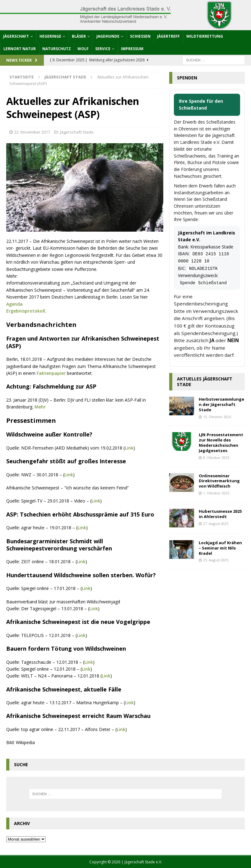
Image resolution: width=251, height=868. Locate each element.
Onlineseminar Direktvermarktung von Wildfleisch (219, 481)
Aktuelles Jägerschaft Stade (205, 382)
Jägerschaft (16, 36)
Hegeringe (50, 36)
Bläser (79, 36)
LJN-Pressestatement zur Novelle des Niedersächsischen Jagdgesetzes (221, 443)
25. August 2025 (216, 560)
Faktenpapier (51, 373)
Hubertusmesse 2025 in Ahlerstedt (220, 514)
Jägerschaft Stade (77, 132)
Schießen (140, 36)
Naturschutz (57, 49)
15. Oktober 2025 (217, 417)
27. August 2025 (216, 524)
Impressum (132, 49)
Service (103, 49)
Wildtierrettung (205, 36)
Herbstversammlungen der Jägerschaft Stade (221, 404)
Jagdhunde (108, 36)
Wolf (83, 49)
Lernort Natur (20, 49)
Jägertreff (168, 36)
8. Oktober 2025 (216, 458)
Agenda (14, 304)
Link (129, 448)
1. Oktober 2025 (216, 493)
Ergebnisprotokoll (26, 311)
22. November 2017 (32, 132)
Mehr (40, 407)
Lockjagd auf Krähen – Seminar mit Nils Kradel (220, 548)
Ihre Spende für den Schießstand (201, 104)
